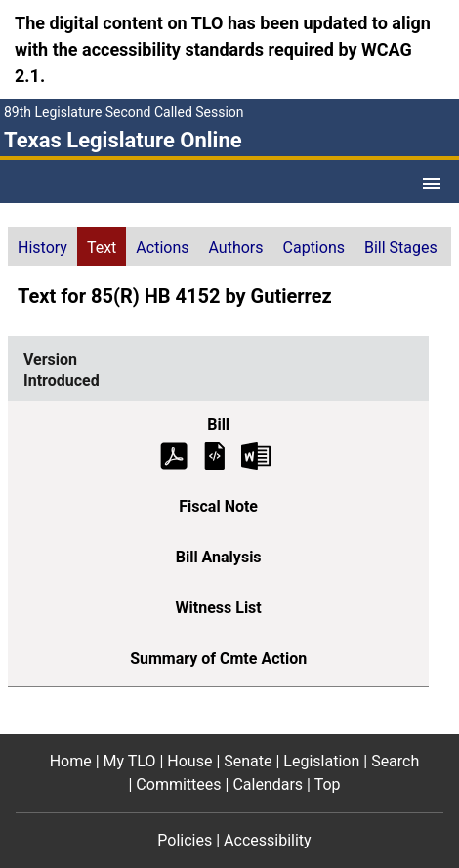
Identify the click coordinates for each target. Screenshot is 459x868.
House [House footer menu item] (189, 761)
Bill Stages (401, 248)
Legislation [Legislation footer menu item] (321, 761)
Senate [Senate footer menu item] (248, 761)
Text (102, 248)
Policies (185, 840)
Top (328, 785)
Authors (236, 248)
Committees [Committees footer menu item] (178, 785)
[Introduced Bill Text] (215, 455)
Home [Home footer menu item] (71, 761)
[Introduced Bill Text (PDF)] (174, 455)
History (42, 248)
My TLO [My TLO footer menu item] (130, 761)
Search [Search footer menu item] (395, 761)
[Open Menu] (432, 184)
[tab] (42, 246)
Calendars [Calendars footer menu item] (268, 785)
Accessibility (268, 840)
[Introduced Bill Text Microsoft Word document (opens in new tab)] (256, 455)
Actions (162, 248)
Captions (314, 248)
